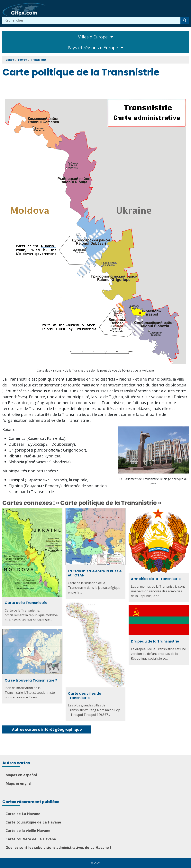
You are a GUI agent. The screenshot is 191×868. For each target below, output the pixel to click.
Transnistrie (39, 60)
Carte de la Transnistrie (26, 603)
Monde (10, 60)
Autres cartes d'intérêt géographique (47, 729)
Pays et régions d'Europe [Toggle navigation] (95, 47)
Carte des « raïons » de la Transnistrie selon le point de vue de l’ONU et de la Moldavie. (96, 370)
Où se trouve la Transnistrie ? (31, 680)
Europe (22, 60)
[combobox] (91, 20)
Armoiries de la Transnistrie (156, 579)
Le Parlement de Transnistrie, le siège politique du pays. (153, 481)
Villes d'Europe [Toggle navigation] (96, 37)
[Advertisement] (74, 89)
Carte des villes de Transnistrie (85, 696)
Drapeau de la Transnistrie (155, 641)
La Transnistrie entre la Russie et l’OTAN (95, 573)
